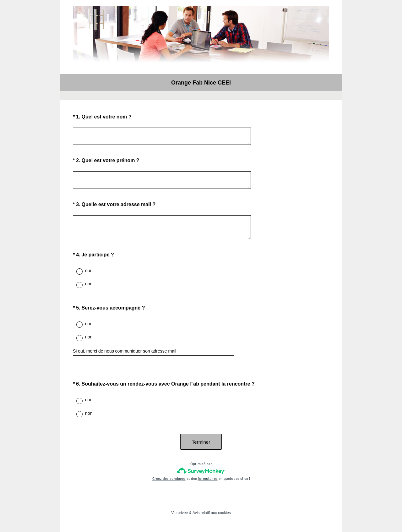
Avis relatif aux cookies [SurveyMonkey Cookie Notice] (212, 513)
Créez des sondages (169, 479)
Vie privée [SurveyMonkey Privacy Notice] (179, 513)
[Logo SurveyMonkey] (201, 471)
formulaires (208, 479)
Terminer (201, 442)
